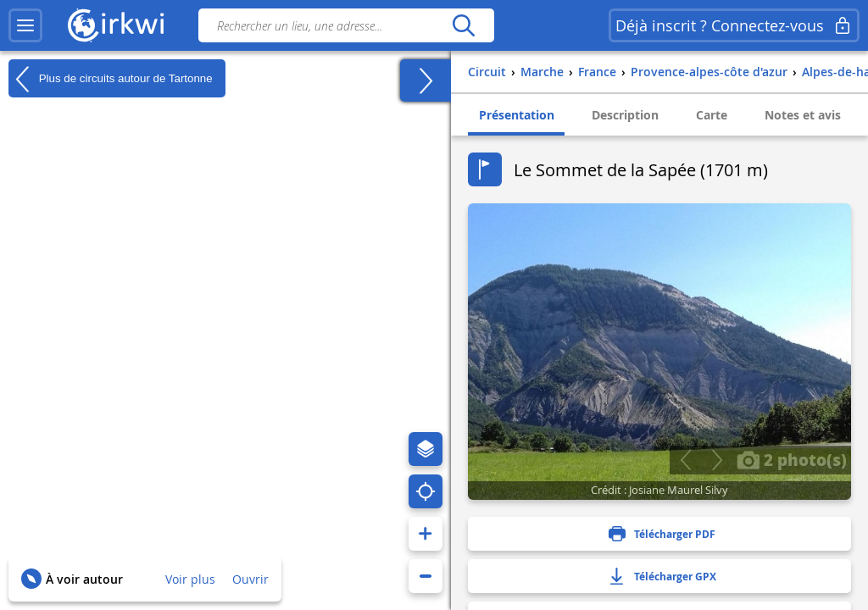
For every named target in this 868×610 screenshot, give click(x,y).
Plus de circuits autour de (111, 79)
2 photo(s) (792, 459)
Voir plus (190, 579)
